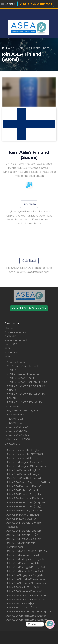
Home (10, 48)
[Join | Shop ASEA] (50, 624)
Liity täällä (29, 205)
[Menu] (29, 16)
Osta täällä (29, 261)
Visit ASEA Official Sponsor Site (29, 308)
